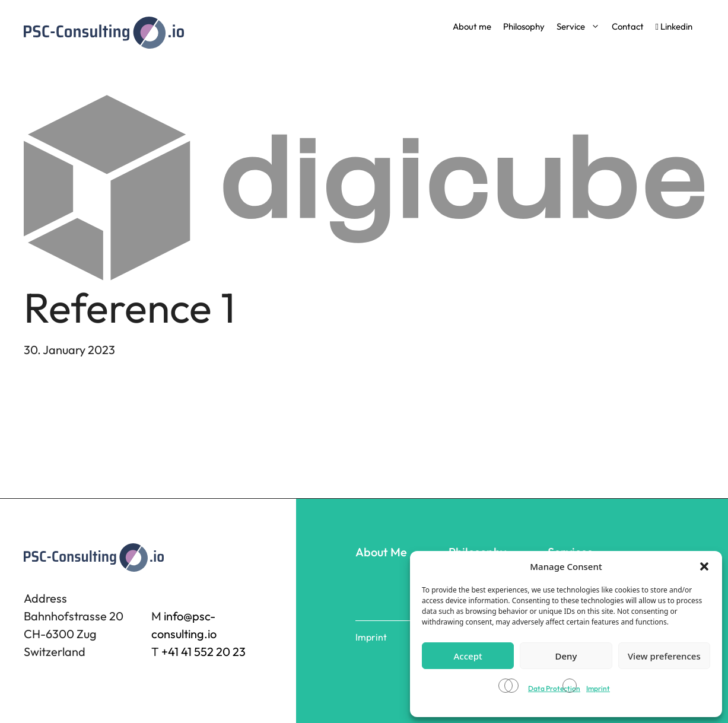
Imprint (598, 688)
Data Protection (554, 688)
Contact (628, 26)
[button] (704, 566)
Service (578, 27)
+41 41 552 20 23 (204, 652)
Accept (468, 656)
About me (472, 26)
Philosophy (524, 26)
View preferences (664, 656)
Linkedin (674, 26)
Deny (566, 656)
